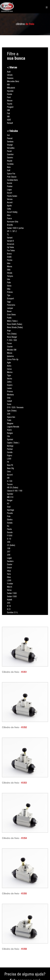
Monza (10, 353)
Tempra (10, 276)
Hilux (9, 571)
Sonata (10, 523)
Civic (9, 472)
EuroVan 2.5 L (13, 613)
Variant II (10, 241)
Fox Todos (11, 251)
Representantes (8, 940)
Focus (9, 344)
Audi (9, 72)
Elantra (10, 520)
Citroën (10, 75)
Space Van (11, 417)
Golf (9, 171)
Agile (9, 363)
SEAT (9, 120)
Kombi (10, 184)
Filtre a (16, 56)
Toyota (10, 104)
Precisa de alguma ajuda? (25, 906)
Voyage (10, 145)
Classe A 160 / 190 (15, 491)
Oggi (9, 302)
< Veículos (12, 131)
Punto (9, 318)
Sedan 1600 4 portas (15, 228)
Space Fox (11, 174)
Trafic (9, 421)
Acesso (5, 922)
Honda (10, 95)
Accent (10, 203)
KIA (8, 85)
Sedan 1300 (12, 594)
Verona (10, 200)
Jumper (10, 308)
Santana (10, 142)
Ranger (10, 501)
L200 (9, 581)
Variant (10, 238)
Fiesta (9, 530)
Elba (9, 289)
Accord (10, 475)
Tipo (9, 296)
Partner (10, 449)
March (10, 587)
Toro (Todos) (12, 334)
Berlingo (10, 446)
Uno (9, 280)
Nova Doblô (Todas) (15, 324)
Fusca (9, 219)
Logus (9, 190)
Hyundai (10, 91)
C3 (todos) (11, 546)
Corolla (10, 453)
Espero (10, 385)
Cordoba (10, 164)
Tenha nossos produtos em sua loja (7, 948)
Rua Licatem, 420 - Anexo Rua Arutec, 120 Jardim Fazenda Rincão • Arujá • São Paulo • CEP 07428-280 (42, 943)
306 (9, 542)
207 (9, 552)
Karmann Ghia (13, 222)
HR (8, 478)
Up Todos (11, 248)
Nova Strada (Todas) (15, 328)
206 (9, 414)
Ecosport (10, 299)
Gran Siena (11, 315)
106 (9, 549)
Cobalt (9, 401)
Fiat (8, 114)
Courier (10, 347)
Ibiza (9, 168)
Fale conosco (7, 956)
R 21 (9, 610)
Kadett (10, 600)
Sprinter (10, 494)
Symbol (10, 440)
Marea (10, 267)
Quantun (10, 155)
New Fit (10, 465)
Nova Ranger (12, 337)
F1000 (10, 536)
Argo (9, 331)
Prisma (10, 392)
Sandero (10, 562)
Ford (9, 98)
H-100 (10, 481)
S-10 (9, 539)
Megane (10, 424)
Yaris (9, 574)
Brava (9, 254)
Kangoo (10, 433)
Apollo (9, 206)
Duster (10, 565)
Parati (9, 151)
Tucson (10, 485)
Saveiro (10, 158)
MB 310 (10, 497)
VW (8, 117)
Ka (8, 526)
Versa (9, 590)
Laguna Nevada (13, 427)
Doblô (9, 257)
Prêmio (10, 292)
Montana (10, 395)
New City (11, 469)
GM (8, 111)
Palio (9, 283)
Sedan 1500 (12, 597)
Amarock (11, 244)
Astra (9, 366)
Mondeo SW (12, 350)
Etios (9, 578)
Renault (10, 123)
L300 (9, 459)
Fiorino (10, 260)
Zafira (9, 382)
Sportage (11, 510)
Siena (9, 286)
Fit (8, 462)
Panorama (11, 305)
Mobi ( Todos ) (12, 321)
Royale (10, 161)
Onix (9, 398)
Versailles (11, 148)
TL (8, 235)
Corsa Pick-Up (13, 360)
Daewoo (10, 78)
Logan (9, 558)
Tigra (9, 376)
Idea (9, 264)
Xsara (9, 430)
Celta (9, 209)
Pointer (10, 187)
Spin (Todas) (12, 411)
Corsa (9, 369)
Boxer (9, 312)
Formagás (23, 935)
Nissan (10, 101)
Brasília (10, 225)
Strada (10, 273)
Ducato (10, 533)
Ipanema (10, 357)
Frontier (10, 584)
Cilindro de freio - (14, 672)
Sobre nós (6, 935)
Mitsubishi (11, 88)
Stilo (9, 270)
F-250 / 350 (12, 341)
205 (9, 603)
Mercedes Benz (13, 82)
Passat (10, 139)
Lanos (9, 389)
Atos (9, 216)
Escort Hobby (12, 212)
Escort (10, 193)
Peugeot (10, 107)
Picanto (10, 513)
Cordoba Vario (12, 180)
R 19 (9, 606)
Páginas (22, 922)
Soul (9, 507)
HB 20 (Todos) (13, 488)
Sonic (9, 405)
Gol (8, 135)
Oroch (9, 568)
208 (9, 555)
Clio (8, 437)
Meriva (10, 373)
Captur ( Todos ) (13, 443)
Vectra (10, 379)
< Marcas (12, 68)
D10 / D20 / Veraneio (15, 408)
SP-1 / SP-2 (12, 232)
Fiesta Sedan (12, 196)
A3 (8, 504)
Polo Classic (12, 177)
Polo (9, 517)
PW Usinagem (24, 930)
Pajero (10, 456)
